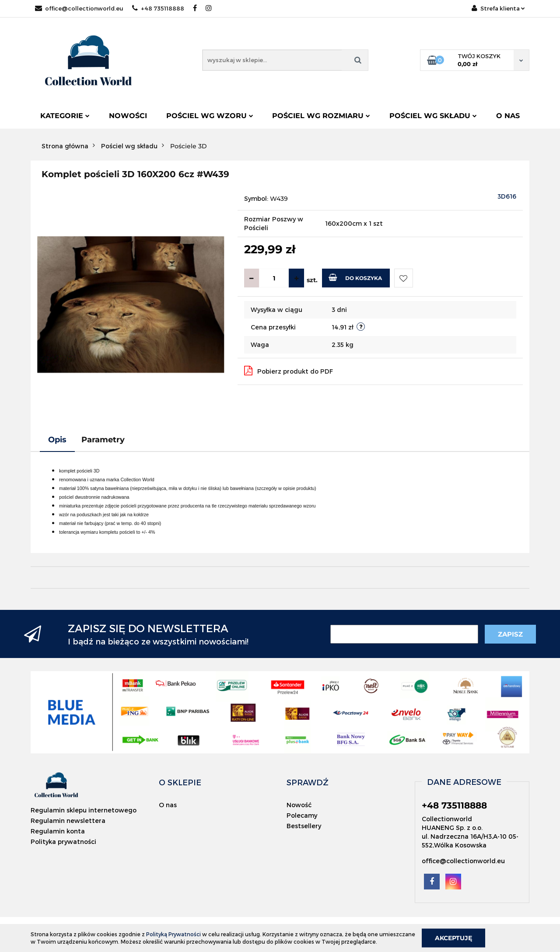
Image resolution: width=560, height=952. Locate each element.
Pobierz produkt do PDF (289, 371)
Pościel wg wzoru (210, 116)
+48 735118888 (158, 8)
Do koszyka (355, 277)
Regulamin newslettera (68, 821)
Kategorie (65, 116)
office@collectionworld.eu (79, 8)
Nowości (128, 116)
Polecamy (302, 815)
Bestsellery (304, 826)
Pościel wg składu (433, 116)
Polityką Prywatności (173, 934)
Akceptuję (453, 938)
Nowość (299, 805)
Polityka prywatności (63, 842)
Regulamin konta (58, 831)
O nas (508, 116)
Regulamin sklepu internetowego (84, 810)
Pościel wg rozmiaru (321, 116)
